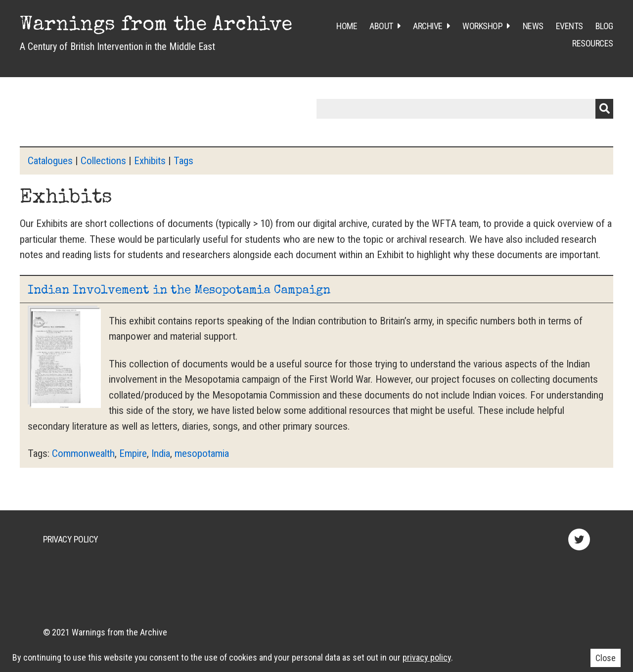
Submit (604, 109)
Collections (103, 161)
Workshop (482, 26)
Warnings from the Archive (156, 26)
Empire (133, 453)
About (381, 26)
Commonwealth (83, 453)
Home (347, 26)
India (161, 453)
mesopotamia (202, 453)
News (533, 26)
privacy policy (427, 657)
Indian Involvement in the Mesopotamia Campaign (179, 291)
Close (606, 658)
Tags (183, 161)
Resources (593, 43)
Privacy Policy (71, 539)
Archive (428, 26)
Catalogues (50, 161)
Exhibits (150, 161)
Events (569, 26)
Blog (604, 26)
